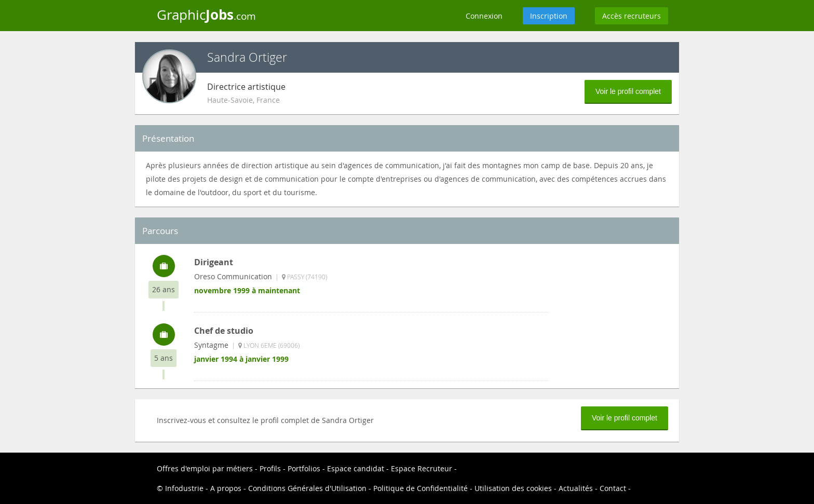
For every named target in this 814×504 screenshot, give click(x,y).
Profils (270, 468)
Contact (613, 488)
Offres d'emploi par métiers (205, 468)
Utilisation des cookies (513, 488)
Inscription (549, 16)
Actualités (576, 488)
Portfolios (304, 468)
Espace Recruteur (422, 468)
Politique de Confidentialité (420, 488)
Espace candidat (356, 468)
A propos (226, 488)
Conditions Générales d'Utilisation (307, 488)
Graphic (206, 15)
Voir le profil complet (628, 91)
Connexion (484, 16)
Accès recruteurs (632, 16)
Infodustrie (184, 488)
